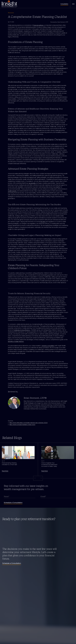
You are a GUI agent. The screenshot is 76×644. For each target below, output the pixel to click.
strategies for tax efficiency (22, 330)
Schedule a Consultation (12, 563)
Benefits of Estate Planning (16, 341)
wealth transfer (12, 191)
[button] (41, 478)
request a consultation (48, 346)
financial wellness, (39, 25)
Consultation (64, 4)
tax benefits (32, 183)
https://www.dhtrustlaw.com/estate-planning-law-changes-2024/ (28, 423)
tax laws (43, 222)
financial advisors (61, 68)
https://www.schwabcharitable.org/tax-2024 (22, 425)
